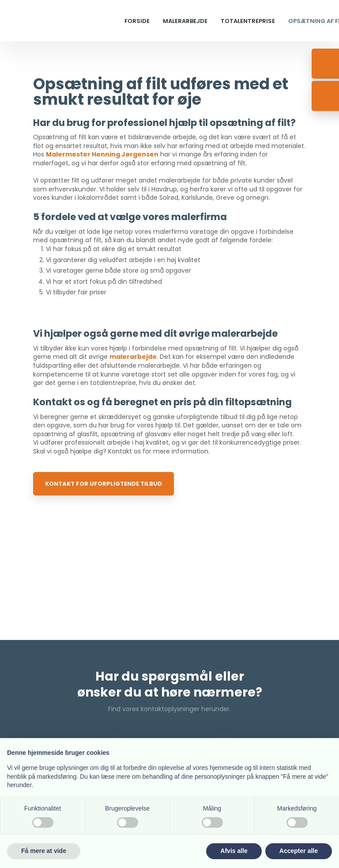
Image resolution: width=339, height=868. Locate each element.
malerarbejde (133, 357)
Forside (137, 21)
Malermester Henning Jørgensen (102, 154)
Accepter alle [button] (299, 851)
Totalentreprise (248, 21)
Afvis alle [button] (234, 851)
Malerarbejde (185, 21)
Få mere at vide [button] (44, 851)
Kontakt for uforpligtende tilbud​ (104, 484)
